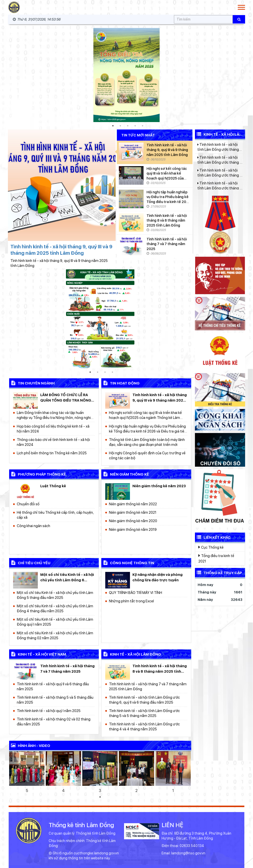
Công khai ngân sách (33, 526)
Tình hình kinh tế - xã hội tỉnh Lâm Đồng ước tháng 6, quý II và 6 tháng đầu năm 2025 (144, 700)
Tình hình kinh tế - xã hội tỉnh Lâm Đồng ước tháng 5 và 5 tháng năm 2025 (144, 713)
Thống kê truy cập (219, 572)
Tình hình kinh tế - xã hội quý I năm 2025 (49, 711)
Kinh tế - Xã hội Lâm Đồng (219, 135)
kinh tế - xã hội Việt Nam (38, 654)
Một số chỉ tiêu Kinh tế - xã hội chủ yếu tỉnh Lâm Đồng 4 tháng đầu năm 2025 (55, 608)
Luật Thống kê (53, 486)
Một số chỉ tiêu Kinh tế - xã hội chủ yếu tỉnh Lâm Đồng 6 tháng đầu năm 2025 (67, 578)
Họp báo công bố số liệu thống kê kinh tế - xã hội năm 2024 (53, 429)
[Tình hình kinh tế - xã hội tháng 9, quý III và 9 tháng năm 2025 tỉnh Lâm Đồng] (131, 152)
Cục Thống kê (211, 547)
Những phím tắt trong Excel (131, 601)
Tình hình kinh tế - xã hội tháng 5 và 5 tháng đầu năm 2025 (55, 700)
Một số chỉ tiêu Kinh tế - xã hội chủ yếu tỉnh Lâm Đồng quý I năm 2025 (55, 622)
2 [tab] (120, 126)
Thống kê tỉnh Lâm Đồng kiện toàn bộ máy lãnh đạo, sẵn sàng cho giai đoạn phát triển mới (147, 442)
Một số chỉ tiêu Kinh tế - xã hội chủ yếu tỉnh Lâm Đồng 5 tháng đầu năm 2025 (55, 595)
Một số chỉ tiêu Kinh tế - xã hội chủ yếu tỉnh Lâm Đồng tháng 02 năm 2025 (55, 635)
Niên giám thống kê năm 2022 (133, 504)
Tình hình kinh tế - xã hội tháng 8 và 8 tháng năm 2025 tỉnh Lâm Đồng (167, 220)
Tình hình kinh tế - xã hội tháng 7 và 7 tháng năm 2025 (167, 244)
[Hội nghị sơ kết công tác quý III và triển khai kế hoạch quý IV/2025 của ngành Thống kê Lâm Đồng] (131, 175)
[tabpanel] (126, 75)
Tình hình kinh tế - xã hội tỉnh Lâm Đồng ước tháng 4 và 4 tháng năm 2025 (144, 727)
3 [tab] (128, 126)
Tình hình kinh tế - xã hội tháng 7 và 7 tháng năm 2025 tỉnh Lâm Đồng (148, 686)
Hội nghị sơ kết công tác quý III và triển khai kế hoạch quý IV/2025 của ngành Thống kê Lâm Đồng (167, 173)
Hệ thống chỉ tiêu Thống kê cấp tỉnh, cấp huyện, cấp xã (55, 515)
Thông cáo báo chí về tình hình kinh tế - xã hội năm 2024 (53, 442)
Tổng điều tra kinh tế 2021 (216, 558)
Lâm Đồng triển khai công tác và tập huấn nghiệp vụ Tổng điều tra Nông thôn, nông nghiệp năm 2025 (56, 415)
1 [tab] (113, 126)
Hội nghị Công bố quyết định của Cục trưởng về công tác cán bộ (147, 455)
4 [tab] (135, 126)
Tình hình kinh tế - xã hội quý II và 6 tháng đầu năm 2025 (53, 686)
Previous (3, 75)
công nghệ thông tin (128, 562)
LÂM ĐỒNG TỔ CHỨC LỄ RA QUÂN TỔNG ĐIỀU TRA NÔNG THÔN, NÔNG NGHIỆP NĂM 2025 (66, 398)
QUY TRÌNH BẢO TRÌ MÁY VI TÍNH (136, 593)
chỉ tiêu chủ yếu (30, 562)
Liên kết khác (213, 537)
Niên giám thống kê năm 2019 (133, 529)
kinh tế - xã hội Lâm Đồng (131, 654)
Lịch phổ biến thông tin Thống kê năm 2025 (52, 453)
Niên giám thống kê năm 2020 (133, 521)
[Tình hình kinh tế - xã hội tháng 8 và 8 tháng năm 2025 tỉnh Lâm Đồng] (131, 222)
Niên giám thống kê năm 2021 (133, 512)
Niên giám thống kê (125, 474)
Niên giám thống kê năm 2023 (159, 486)
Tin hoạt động (120, 383)
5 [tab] (143, 126)
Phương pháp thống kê (38, 474)
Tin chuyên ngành (32, 383)
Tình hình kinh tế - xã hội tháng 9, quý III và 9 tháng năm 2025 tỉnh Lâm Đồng (167, 150)
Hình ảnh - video (30, 745)
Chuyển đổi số (28, 504)
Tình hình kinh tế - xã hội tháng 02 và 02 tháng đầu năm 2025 (54, 722)
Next (250, 75)
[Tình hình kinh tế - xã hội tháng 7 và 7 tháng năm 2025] (131, 246)
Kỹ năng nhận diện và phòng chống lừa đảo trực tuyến (158, 577)
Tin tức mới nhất (138, 135)
